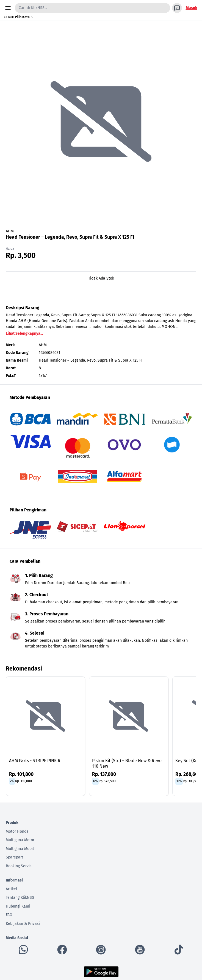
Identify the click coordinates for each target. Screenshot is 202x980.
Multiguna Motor (20, 840)
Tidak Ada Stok (101, 278)
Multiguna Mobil (20, 849)
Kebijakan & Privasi (23, 924)
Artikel (11, 889)
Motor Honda (17, 831)
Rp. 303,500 (191, 781)
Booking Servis (19, 866)
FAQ (9, 915)
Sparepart (14, 857)
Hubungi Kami (18, 906)
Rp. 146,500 (107, 781)
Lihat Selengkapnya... (24, 333)
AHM (10, 231)
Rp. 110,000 (23, 781)
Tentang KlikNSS (20, 898)
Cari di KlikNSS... (33, 8)
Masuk (192, 8)
